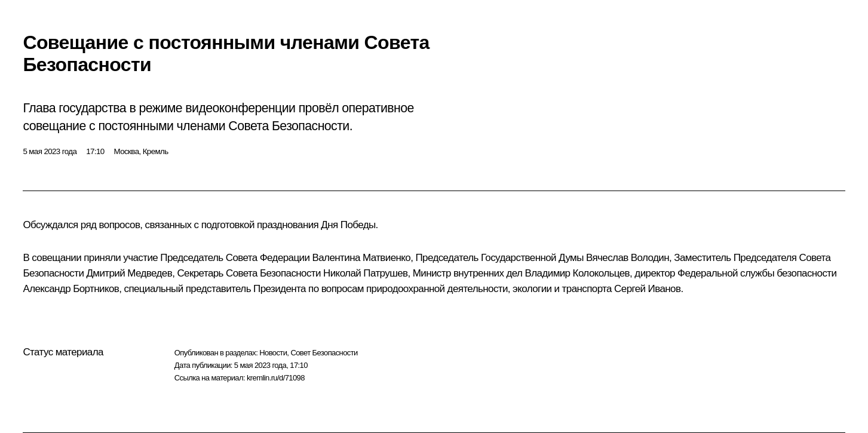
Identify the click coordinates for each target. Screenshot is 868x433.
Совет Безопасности (324, 353)
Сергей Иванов (647, 289)
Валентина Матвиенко (362, 258)
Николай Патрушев (365, 273)
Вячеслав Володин (628, 258)
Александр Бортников (71, 289)
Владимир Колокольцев (578, 273)
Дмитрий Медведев (129, 273)
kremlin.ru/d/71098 (276, 378)
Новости (273, 353)
